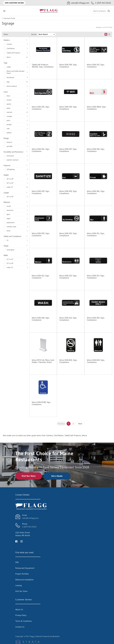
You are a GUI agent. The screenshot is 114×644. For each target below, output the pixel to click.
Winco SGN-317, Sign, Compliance (96, 277)
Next (80, 424)
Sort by (34, 34)
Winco (9, 57)
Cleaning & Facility (9, 18)
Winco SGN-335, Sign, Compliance (41, 108)
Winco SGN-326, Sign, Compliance (96, 150)
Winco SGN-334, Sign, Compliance (41, 150)
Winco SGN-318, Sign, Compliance (41, 319)
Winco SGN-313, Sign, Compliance (68, 277)
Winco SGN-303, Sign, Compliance (96, 319)
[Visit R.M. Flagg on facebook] (16, 541)
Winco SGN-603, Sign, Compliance (96, 361)
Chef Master (11, 48)
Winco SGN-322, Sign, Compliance (68, 319)
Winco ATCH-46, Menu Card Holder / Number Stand (43, 361)
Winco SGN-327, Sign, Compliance (68, 150)
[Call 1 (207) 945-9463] (101, 3)
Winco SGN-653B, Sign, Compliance (41, 403)
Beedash (56, 636)
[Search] (101, 11)
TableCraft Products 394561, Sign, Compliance (43, 66)
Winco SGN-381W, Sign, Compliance (97, 108)
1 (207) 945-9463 (29, 527)
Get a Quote (57, 476)
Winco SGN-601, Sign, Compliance (68, 361)
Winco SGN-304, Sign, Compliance (96, 192)
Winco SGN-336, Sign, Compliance (68, 66)
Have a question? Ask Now (14, 3)
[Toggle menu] (4, 11)
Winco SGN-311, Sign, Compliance (96, 234)
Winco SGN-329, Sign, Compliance (41, 192)
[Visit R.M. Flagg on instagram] (22, 541)
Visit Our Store (29, 476)
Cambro (9, 44)
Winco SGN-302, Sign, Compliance (68, 192)
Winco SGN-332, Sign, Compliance (96, 66)
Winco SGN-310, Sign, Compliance (68, 234)
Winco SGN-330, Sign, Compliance (68, 108)
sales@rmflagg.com (30, 518)
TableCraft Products (13, 53)
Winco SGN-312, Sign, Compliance (41, 277)
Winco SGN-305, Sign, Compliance (41, 234)
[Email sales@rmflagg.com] (78, 3)
